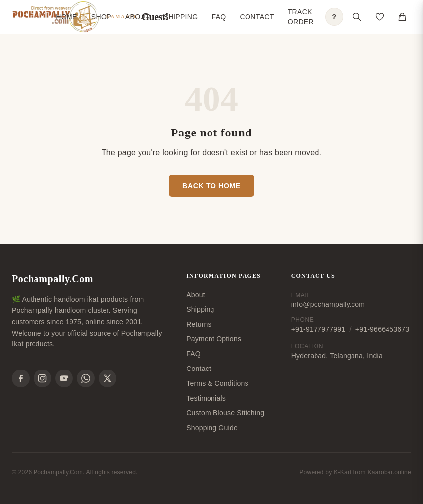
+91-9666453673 (383, 329)
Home (66, 17)
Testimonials (206, 398)
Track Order (301, 17)
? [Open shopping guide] (335, 17)
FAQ (219, 17)
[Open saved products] (380, 17)
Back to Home (211, 186)
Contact (257, 17)
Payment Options (214, 339)
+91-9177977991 (318, 329)
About (138, 17)
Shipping (181, 17)
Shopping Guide (212, 428)
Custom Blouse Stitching (225, 413)
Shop (101, 17)
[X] (107, 378)
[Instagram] (42, 378)
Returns (199, 324)
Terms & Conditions (217, 383)
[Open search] (357, 17)
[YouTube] (64, 378)
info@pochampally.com (328, 304)
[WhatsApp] (86, 378)
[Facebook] (21, 378)
